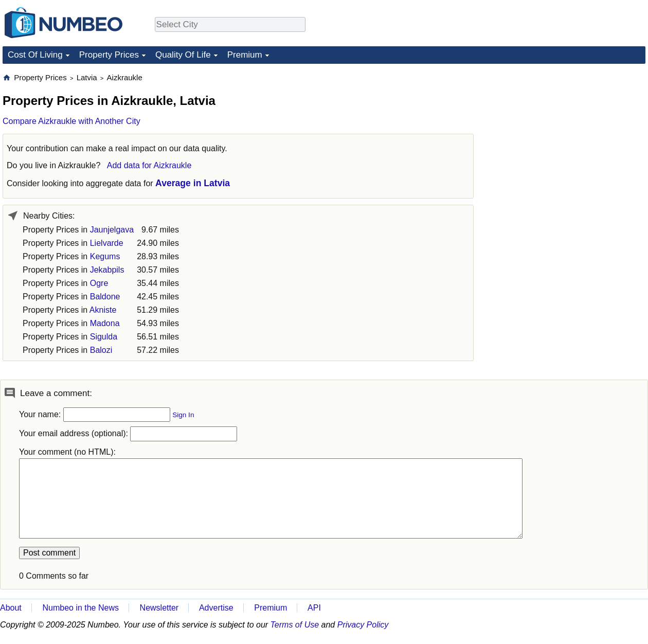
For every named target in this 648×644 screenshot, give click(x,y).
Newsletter (159, 608)
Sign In (183, 415)
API (314, 608)
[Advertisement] (568, 137)
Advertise (216, 608)
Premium (245, 55)
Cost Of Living (35, 55)
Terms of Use (295, 625)
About (11, 608)
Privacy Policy (363, 625)
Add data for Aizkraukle (149, 165)
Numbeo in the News (80, 608)
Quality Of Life (183, 55)
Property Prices (109, 55)
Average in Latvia (193, 183)
